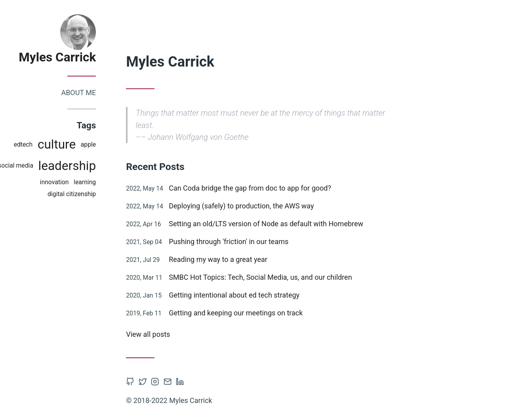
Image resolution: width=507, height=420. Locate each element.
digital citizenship (87, 194)
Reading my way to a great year (233, 259)
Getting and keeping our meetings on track (251, 313)
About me (93, 93)
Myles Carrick (72, 57)
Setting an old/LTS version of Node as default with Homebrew (281, 224)
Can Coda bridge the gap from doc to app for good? (265, 188)
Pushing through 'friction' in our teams (244, 241)
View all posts (163, 334)
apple (103, 144)
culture (72, 144)
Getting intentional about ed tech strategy (249, 295)
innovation (69, 182)
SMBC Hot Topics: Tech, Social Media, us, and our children (275, 277)
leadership (82, 166)
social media (31, 165)
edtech (38, 144)
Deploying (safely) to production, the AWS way (256, 206)
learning (100, 182)
